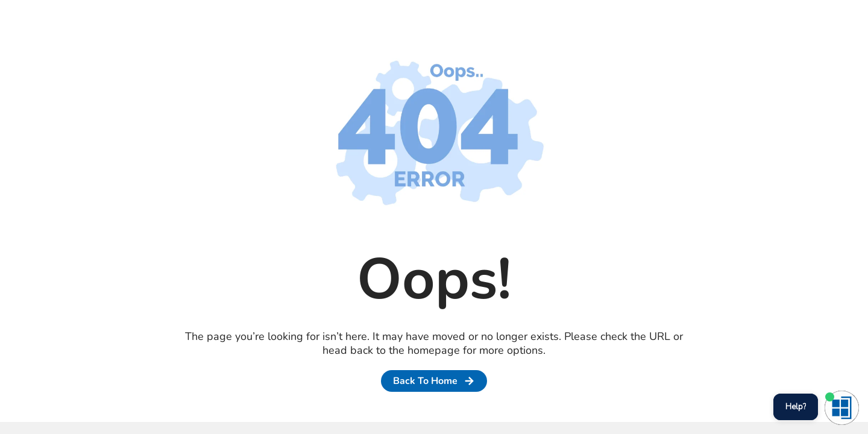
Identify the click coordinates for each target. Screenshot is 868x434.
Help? (796, 407)
